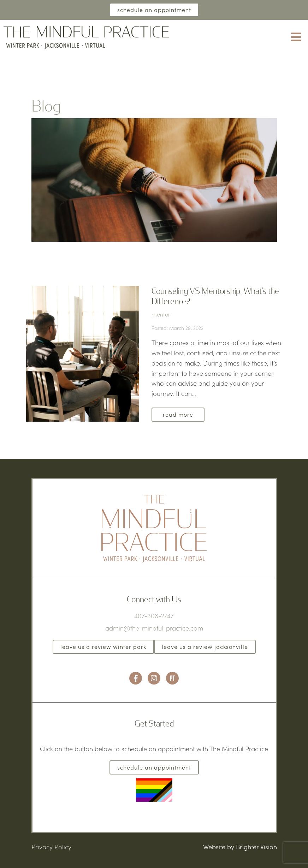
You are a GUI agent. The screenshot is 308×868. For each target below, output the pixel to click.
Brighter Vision (256, 847)
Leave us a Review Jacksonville (205, 647)
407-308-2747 (154, 616)
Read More (178, 414)
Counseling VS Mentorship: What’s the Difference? (215, 296)
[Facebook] (136, 678)
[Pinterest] (172, 678)
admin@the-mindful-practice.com (154, 628)
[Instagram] (154, 678)
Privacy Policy (51, 847)
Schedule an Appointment (154, 10)
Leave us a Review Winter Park (103, 647)
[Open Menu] (296, 38)
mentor (161, 314)
